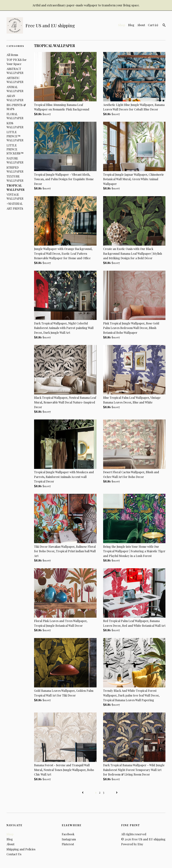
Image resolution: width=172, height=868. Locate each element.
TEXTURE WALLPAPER (15, 178)
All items (12, 55)
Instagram (69, 839)
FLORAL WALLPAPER (15, 116)
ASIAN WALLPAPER (15, 98)
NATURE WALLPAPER (15, 160)
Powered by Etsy (132, 844)
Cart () (153, 25)
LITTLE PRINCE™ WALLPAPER (15, 136)
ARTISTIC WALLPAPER (15, 80)
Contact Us (14, 854)
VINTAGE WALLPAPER (15, 196)
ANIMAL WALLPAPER (15, 89)
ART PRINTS (15, 208)
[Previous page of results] (83, 792)
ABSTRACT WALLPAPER (15, 71)
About (141, 25)
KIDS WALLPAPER (15, 125)
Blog (131, 25)
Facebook (68, 834)
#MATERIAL (15, 204)
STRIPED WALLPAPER (15, 169)
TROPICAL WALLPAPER (15, 187)
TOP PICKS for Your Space (17, 62)
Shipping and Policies (21, 849)
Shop (122, 25)
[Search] (164, 26)
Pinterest (68, 844)
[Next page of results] (117, 792)
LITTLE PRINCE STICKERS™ (15, 149)
